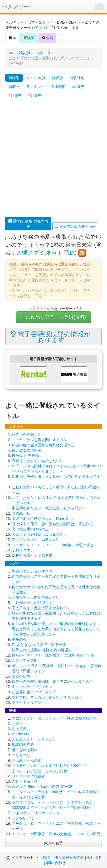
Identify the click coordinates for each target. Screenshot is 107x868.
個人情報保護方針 (69, 857)
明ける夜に (21, 729)
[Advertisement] (53, 159)
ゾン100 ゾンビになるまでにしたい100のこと (50, 766)
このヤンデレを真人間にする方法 (40, 440)
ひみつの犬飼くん (27, 435)
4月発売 (78, 87)
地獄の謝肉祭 (23, 745)
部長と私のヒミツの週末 (32, 555)
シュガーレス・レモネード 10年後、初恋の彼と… (55, 545)
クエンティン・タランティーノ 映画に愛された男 (54, 718)
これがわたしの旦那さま (32, 603)
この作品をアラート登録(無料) (53, 317)
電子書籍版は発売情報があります (51, 337)
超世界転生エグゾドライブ (34, 692)
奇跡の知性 (21, 676)
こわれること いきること (34, 739)
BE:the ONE (22, 734)
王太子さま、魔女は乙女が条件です (41, 608)
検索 (47, 38)
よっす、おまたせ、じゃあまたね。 (41, 771)
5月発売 (15, 96)
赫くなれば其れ (25, 750)
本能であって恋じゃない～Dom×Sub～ (44, 519)
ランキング (36, 87)
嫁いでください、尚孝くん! (35, 540)
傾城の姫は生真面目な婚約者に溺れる (43, 445)
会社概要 (94, 857)
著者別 (57, 78)
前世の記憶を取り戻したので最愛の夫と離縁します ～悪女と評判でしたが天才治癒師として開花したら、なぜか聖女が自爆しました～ (57, 629)
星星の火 (19, 639)
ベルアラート (18, 7)
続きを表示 (53, 843)
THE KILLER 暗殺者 (28, 776)
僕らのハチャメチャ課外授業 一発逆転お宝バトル (53, 655)
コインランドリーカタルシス (36, 813)
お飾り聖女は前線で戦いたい (36, 597)
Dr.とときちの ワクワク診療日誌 (39, 645)
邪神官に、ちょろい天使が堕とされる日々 (47, 697)
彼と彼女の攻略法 (27, 450)
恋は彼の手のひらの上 (30, 529)
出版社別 (77, 78)
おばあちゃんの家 (27, 760)
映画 (29, 38)
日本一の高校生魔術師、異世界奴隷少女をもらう (52, 681)
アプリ (40, 28)
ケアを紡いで (23, 818)
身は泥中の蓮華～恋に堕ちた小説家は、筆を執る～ (54, 524)
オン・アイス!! (24, 660)
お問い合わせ (55, 863)
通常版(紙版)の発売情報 (28, 224)
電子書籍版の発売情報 (75, 226)
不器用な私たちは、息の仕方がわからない (47, 508)
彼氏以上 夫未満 (25, 456)
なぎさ (17, 724)
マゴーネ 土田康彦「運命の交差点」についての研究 (56, 834)
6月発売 (35, 96)
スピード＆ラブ (25, 781)
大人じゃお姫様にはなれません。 (40, 534)
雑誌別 (24, 53)
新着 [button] (14, 87)
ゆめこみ (43, 53)
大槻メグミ (31, 253)
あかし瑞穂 (61, 253)
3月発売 (58, 87)
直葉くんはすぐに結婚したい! (36, 461)
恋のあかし (21, 513)
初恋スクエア (23, 550)
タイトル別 (36, 78)
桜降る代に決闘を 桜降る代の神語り (42, 650)
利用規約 (44, 857)
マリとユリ (21, 755)
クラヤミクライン (27, 702)
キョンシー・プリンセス (32, 687)
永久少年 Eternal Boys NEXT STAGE (42, 787)
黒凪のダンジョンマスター (34, 571)
